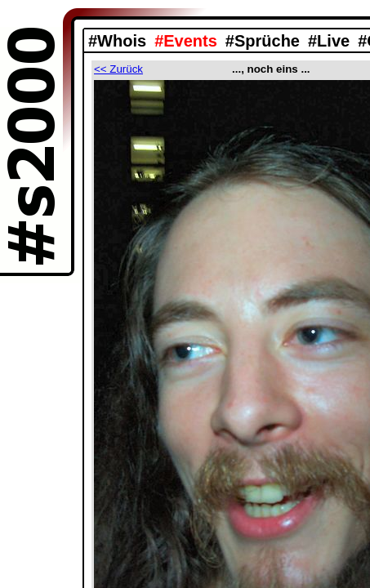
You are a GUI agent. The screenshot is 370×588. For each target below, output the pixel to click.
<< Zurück (118, 69)
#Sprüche (263, 41)
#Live (329, 41)
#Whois (117, 41)
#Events (186, 41)
